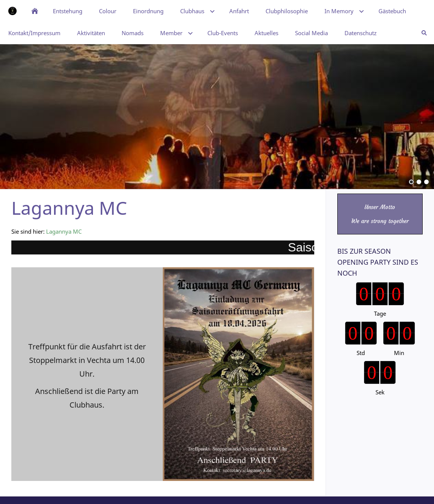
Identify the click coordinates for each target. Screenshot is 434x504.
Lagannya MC (64, 231)
